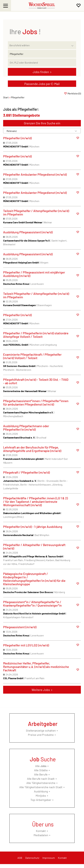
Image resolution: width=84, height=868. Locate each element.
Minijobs (41, 796)
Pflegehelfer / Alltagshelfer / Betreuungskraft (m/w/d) (34, 547)
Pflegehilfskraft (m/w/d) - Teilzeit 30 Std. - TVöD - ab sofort (36, 381)
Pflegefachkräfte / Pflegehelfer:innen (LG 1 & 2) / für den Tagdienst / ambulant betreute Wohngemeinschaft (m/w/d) (35, 502)
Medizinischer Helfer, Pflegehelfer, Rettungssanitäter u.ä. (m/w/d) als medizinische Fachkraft (36, 667)
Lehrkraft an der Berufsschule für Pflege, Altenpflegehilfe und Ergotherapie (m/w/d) (32, 449)
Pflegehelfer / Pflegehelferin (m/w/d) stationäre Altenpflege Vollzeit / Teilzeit (36, 335)
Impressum (49, 858)
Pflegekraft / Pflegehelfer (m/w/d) (26, 472)
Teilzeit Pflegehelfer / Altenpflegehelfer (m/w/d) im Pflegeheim (36, 212)
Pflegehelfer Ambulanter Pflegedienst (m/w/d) (35, 174)
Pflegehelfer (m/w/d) (17, 138)
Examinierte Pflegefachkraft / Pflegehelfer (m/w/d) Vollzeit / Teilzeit (32, 356)
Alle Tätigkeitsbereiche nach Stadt (41, 787)
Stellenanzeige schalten (41, 730)
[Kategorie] (39, 45)
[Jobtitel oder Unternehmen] (42, 54)
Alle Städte (41, 770)
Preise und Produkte (41, 735)
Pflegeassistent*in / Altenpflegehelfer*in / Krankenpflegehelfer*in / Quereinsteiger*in (32, 604)
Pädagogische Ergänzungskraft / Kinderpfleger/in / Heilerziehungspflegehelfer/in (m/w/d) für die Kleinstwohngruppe (34, 579)
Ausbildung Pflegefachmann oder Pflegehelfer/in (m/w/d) (26, 428)
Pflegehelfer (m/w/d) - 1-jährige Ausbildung (33, 527)
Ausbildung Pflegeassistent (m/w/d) (28, 232)
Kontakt (41, 831)
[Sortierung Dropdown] (76, 131)
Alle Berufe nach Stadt (41, 779)
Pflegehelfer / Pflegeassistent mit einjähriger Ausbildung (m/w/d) (34, 274)
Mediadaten (41, 835)
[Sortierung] (39, 131)
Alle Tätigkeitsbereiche (41, 783)
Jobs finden (41, 72)
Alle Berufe (41, 774)
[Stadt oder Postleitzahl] (42, 62)
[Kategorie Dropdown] (73, 44)
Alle (41, 766)
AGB (20, 858)
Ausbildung (41, 791)
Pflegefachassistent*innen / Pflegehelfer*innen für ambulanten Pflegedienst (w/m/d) (36, 403)
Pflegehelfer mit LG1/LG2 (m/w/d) (26, 645)
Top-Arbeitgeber (41, 800)
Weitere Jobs (41, 690)
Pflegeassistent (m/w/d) (20, 627)
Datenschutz (32, 858)
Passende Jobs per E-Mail (42, 84)
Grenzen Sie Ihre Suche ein (42, 123)
